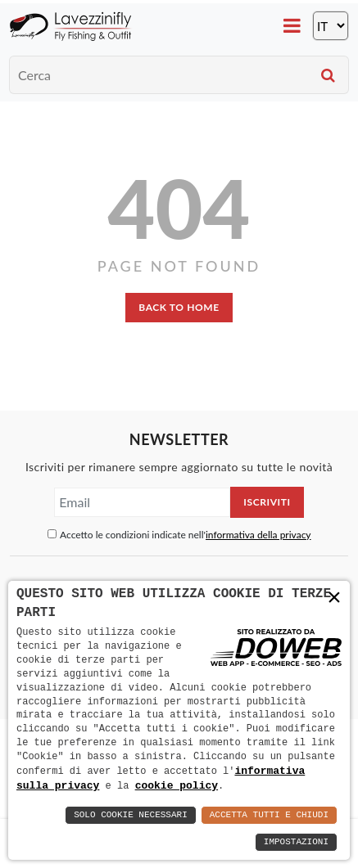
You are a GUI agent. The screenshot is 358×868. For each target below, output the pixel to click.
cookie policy (177, 785)
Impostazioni (296, 842)
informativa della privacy (258, 535)
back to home (179, 307)
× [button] (334, 598)
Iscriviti (267, 502)
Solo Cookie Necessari (131, 815)
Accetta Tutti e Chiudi (269, 815)
